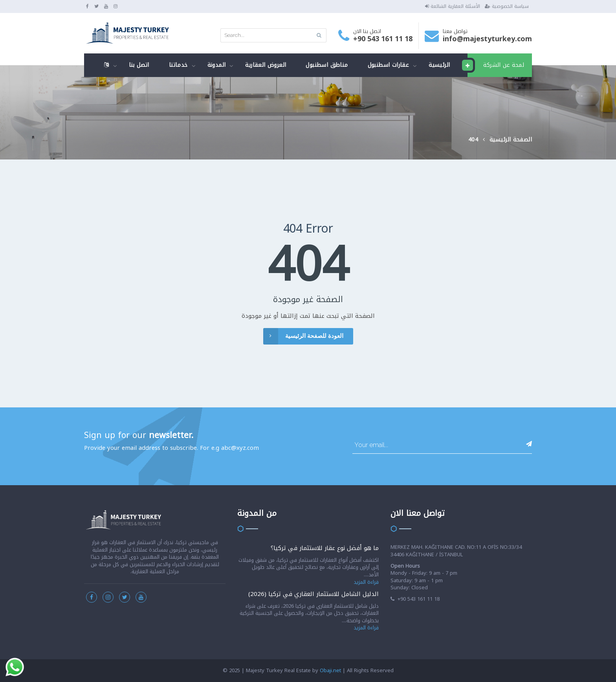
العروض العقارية (266, 65)
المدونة (217, 65)
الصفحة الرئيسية (511, 140)
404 (473, 140)
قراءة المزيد (366, 582)
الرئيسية (439, 65)
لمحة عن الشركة (496, 65)
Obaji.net (330, 670)
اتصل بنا (139, 65)
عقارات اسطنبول (389, 65)
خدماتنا (178, 65)
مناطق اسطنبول (327, 65)
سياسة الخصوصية (507, 6)
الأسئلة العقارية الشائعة (453, 6)
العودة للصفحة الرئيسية (303, 336)
